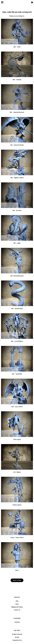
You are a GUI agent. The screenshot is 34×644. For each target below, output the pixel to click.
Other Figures (17, 438)
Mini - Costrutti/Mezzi (17, 340)
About (17, 604)
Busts (17, 569)
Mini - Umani (17, 46)
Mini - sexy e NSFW (17, 406)
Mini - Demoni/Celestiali (17, 144)
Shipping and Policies (17, 607)
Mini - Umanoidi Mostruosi (17, 111)
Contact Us (17, 610)
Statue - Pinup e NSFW (17, 536)
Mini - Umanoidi (17, 78)
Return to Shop (17, 580)
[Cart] (32, 3)
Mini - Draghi (17, 242)
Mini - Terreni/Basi (17, 373)
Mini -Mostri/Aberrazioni (17, 275)
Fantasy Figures (17, 504)
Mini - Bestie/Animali (17, 307)
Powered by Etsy (17, 640)
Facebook (17, 622)
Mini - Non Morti (17, 209)
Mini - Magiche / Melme (17, 177)
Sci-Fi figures (17, 471)
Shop (17, 601)
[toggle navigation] (2, 2)
